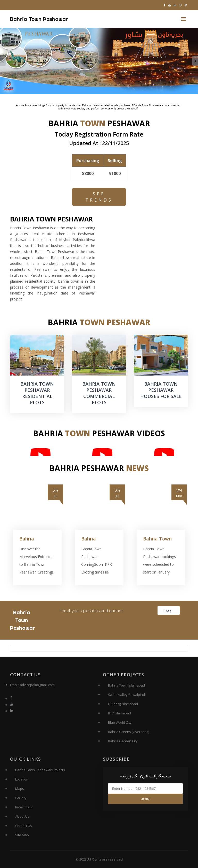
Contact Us (24, 826)
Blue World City (120, 722)
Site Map (22, 835)
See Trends (99, 197)
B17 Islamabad (119, 713)
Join (145, 799)
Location (22, 779)
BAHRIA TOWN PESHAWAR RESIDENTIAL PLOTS (37, 393)
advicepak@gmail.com (37, 685)
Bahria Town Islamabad (126, 685)
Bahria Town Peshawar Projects (40, 770)
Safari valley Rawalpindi (127, 695)
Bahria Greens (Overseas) (129, 732)
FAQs (169, 611)
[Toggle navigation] (183, 19)
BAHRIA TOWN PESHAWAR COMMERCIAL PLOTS (99, 393)
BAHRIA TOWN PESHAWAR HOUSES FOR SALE (161, 390)
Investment (24, 807)
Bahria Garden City (123, 741)
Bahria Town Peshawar (39, 19)
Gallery (21, 798)
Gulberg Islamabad (123, 704)
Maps (20, 789)
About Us (22, 816)
